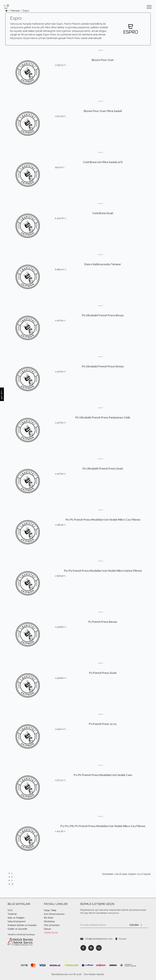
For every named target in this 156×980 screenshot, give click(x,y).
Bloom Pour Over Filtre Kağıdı (103, 117)
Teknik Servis (51, 933)
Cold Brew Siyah (103, 219)
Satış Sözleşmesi (16, 921)
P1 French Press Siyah (103, 679)
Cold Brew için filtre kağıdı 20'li (103, 168)
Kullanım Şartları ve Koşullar (22, 925)
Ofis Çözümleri (52, 925)
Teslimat (12, 914)
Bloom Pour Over (103, 66)
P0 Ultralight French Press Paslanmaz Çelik (103, 423)
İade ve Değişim (16, 918)
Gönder (136, 925)
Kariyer (48, 929)
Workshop (49, 921)
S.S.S (10, 910)
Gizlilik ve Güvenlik (17, 929)
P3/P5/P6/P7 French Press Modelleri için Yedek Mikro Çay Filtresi (103, 832)
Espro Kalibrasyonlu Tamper (103, 270)
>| (12, 884)
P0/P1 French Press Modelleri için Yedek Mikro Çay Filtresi (103, 525)
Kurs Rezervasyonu (54, 914)
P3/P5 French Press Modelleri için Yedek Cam (103, 781)
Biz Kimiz (49, 918)
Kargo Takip (50, 910)
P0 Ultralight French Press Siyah (103, 474)
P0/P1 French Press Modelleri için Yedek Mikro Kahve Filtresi (103, 571)
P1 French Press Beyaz (103, 628)
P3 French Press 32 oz (103, 730)
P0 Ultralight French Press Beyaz (103, 321)
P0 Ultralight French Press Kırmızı (103, 372)
